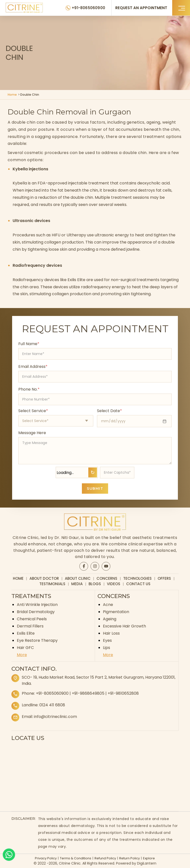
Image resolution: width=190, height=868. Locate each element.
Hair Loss (111, 633)
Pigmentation (116, 612)
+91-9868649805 (88, 693)
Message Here (32, 433)
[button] (181, 8)
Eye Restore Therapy (37, 640)
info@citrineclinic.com (55, 717)
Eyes (107, 640)
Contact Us (138, 584)
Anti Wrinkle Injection (37, 605)
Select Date (109, 411)
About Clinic (78, 578)
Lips (107, 648)
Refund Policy (105, 858)
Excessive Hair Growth (124, 626)
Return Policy (130, 858)
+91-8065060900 (52, 693)
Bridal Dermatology (36, 612)
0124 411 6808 (52, 705)
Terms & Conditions (76, 858)
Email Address (33, 367)
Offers (164, 578)
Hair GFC (25, 648)
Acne (108, 605)
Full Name (29, 344)
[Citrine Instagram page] (95, 566)
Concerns (107, 578)
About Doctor (44, 578)
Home (12, 95)
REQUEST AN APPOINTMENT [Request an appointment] (141, 8)
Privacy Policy (46, 858)
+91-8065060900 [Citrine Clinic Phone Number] (88, 8)
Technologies (137, 578)
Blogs (95, 584)
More (22, 655)
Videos (114, 584)
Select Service (33, 411)
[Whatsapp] (9, 855)
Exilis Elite (26, 633)
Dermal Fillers (30, 626)
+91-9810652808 (123, 693)
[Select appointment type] (56, 421)
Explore (149, 858)
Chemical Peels (32, 619)
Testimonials (52, 584)
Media (77, 584)
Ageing (110, 619)
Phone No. (29, 389)
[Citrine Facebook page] (84, 566)
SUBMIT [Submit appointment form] (95, 489)
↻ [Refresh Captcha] (93, 472)
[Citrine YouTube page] (106, 566)
